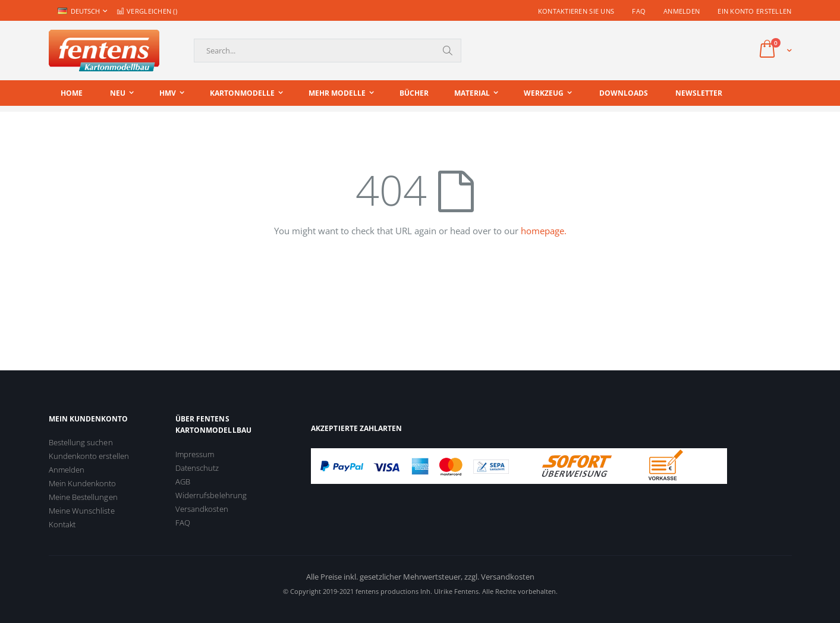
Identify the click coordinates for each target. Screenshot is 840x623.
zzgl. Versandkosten (499, 577)
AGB (183, 482)
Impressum (195, 454)
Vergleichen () (147, 11)
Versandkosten (202, 509)
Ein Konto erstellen (754, 11)
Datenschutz (197, 468)
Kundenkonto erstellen (89, 456)
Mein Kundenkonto (83, 483)
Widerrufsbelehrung (211, 495)
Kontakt (62, 524)
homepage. (544, 231)
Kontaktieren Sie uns (576, 11)
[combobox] (328, 51)
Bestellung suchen (81, 442)
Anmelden (682, 11)
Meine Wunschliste (82, 511)
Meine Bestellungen (83, 497)
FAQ (639, 11)
